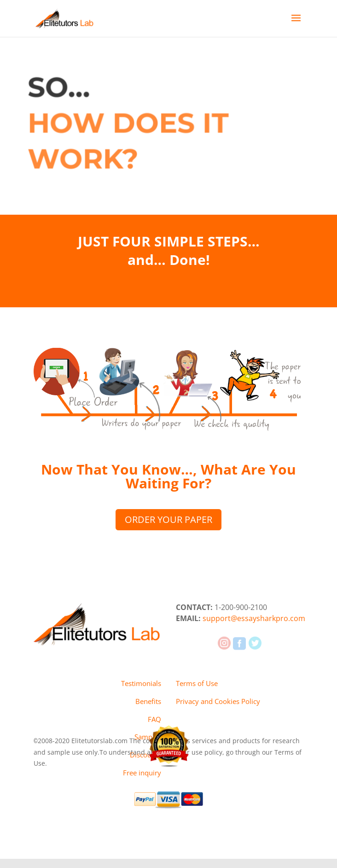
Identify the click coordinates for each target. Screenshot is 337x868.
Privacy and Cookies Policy (218, 701)
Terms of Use (197, 683)
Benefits (148, 701)
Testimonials (141, 683)
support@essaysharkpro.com (254, 618)
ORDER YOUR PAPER (168, 519)
